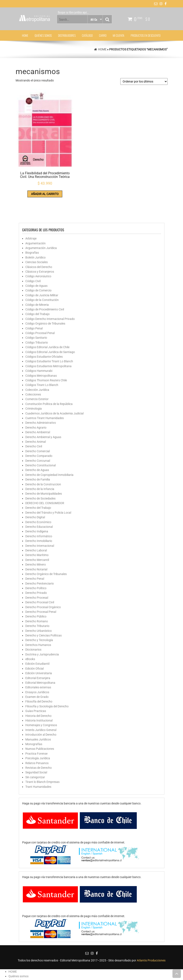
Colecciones (33, 370)
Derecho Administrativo (41, 398)
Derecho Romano (37, 597)
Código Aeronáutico (38, 252)
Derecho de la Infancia (40, 465)
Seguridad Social (36, 748)
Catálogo (87, 35)
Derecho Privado (36, 569)
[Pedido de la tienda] (144, 81)
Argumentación (35, 219)
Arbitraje (31, 214)
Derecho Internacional (40, 521)
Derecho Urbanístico (39, 606)
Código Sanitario (36, 313)
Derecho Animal (36, 417)
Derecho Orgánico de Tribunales (46, 550)
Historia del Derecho (38, 691)
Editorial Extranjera (38, 654)
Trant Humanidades (38, 762)
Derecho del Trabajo (38, 483)
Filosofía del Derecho (39, 677)
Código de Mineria (37, 280)
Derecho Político (36, 564)
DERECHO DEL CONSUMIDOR (45, 479)
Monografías (34, 720)
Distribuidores (67, 35)
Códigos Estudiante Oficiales (44, 332)
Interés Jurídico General (41, 706)
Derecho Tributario (37, 602)
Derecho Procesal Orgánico (43, 583)
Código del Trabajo (37, 290)
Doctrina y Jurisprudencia (42, 630)
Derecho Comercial (38, 427)
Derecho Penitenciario (40, 559)
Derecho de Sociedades (40, 474)
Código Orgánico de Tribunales (45, 299)
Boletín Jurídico (35, 233)
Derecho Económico (38, 498)
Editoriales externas (38, 663)
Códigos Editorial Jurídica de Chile (47, 323)
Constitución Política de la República (49, 380)
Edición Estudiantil (37, 639)
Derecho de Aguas (37, 446)
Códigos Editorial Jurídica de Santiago (50, 328)
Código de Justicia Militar (42, 271)
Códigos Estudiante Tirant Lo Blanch (49, 337)
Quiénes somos (43, 35)
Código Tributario (37, 318)
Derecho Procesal (37, 573)
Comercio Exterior (37, 375)
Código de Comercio (38, 266)
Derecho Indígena (37, 507)
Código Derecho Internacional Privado (50, 295)
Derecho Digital (35, 493)
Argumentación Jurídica (41, 224)
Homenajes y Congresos (41, 701)
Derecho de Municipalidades (44, 469)
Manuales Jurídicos (38, 715)
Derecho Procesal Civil (40, 578)
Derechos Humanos (38, 620)
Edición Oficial (35, 644)
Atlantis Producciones (151, 936)
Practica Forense (36, 729)
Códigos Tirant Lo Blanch (42, 361)
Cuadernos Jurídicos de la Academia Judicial (54, 389)
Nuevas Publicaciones (40, 724)
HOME (25, 35)
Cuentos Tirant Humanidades (45, 394)
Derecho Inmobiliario (39, 517)
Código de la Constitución (42, 276)
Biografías (32, 228)
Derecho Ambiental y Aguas (43, 413)
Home (102, 49)
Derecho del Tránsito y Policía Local (48, 488)
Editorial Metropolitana (40, 658)
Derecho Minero (36, 540)
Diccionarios (33, 625)
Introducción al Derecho (41, 710)
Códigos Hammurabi (39, 347)
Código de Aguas (36, 261)
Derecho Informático (39, 512)
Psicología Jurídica (38, 734)
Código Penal (34, 304)
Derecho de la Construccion (43, 460)
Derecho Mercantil (37, 535)
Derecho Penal (35, 554)
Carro (103, 35)
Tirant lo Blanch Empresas (42, 758)
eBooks (30, 635)
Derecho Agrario (36, 403)
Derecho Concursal (38, 436)
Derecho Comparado (39, 432)
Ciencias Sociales (37, 238)
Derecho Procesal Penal (41, 587)
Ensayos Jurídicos (37, 668)
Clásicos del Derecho (39, 242)
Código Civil (33, 257)
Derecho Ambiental (38, 408)
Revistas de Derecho (39, 743)
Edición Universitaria (39, 649)
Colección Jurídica (37, 365)
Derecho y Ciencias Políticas (43, 611)
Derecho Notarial (36, 545)
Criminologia (34, 384)
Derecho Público (36, 592)
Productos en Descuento (146, 35)
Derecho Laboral (36, 526)
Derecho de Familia (38, 455)
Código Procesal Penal (40, 309)
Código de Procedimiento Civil (45, 285)
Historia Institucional (39, 696)
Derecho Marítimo (37, 531)
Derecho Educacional (39, 502)
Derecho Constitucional (41, 441)
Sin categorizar (35, 753)
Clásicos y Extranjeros (40, 247)
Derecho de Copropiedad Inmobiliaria (49, 450)
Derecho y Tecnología (39, 616)
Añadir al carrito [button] (32, 168)
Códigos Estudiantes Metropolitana (48, 342)
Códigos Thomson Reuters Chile (46, 356)
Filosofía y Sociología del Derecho (47, 682)
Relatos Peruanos (37, 739)
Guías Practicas (36, 687)
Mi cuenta (119, 35)
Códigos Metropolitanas (41, 351)
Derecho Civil (34, 422)
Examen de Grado (37, 673)
